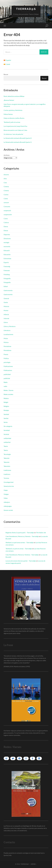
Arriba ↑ (34, 864)
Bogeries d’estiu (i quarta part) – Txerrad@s (20, 533)
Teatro (6, 450)
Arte (5, 179)
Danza (6, 230)
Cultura (6, 222)
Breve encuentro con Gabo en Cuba (15, 130)
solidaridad (7, 438)
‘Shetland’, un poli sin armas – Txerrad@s (19, 549)
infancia (6, 314)
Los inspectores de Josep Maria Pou (15, 126)
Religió (6, 402)
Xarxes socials (8, 510)
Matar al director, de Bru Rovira (14, 118)
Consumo (7, 206)
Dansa (6, 226)
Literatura (7, 330)
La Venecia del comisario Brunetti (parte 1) (18, 142)
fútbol (6, 286)
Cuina (6, 218)
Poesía (6, 354)
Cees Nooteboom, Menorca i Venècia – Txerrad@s (22, 555)
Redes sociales (8, 394)
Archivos (7, 155)
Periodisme (7, 346)
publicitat (7, 378)
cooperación (8, 214)
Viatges (6, 494)
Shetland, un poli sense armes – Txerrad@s (19, 542)
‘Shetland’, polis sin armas (12, 122)
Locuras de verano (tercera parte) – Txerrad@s (21, 561)
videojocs (7, 502)
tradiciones (7, 470)
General (6, 298)
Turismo (6, 478)
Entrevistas (7, 258)
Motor (6, 338)
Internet (6, 318)
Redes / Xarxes (9, 390)
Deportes (7, 234)
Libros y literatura (10, 326)
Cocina (6, 194)
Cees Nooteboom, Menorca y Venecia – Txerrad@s (22, 536)
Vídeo (6, 498)
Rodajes (6, 410)
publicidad (7, 374)
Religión (6, 406)
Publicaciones (8, 366)
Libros (6, 322)
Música (6, 342)
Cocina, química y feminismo (13, 110)
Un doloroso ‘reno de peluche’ (13, 134)
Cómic (6, 199)
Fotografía (7, 278)
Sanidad (6, 414)
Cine (5, 183)
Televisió (6, 458)
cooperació (7, 210)
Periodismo (7, 350)
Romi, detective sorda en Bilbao (14, 96)
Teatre (6, 446)
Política (6, 358)
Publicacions (8, 370)
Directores (7, 238)
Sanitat (6, 418)
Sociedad (7, 430)
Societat (6, 434)
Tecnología (7, 454)
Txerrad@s (26, 9)
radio (5, 386)
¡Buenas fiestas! (9, 100)
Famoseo (7, 270)
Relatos (6, 398)
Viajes (6, 490)
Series (6, 422)
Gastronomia (8, 290)
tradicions (7, 474)
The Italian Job (41, 533)
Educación (7, 254)
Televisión (7, 466)
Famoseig (7, 266)
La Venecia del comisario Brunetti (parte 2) (18, 138)
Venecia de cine (9, 486)
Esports (6, 262)
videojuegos (8, 506)
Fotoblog (7, 274)
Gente (6, 302)
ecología (6, 242)
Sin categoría (8, 426)
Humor (6, 310)
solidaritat (7, 442)
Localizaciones (8, 334)
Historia (6, 306)
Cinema (6, 186)
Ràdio (6, 382)
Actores (6, 175)
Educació (7, 250)
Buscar (6, 74)
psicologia (7, 362)
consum (6, 202)
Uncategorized (9, 482)
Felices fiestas (8, 114)
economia (7, 246)
